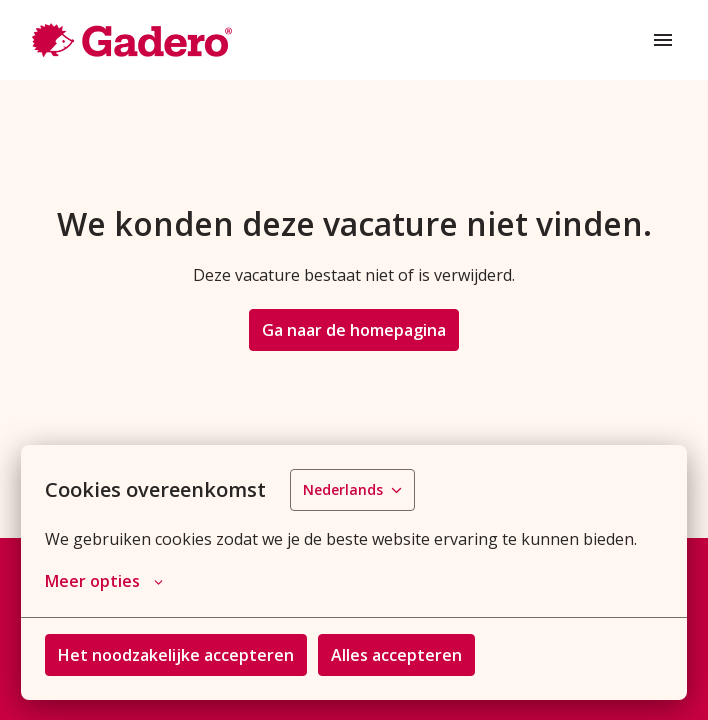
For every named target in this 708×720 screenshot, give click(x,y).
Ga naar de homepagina (354, 330)
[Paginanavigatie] (663, 40)
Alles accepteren (396, 655)
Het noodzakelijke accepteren (176, 655)
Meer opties (104, 581)
